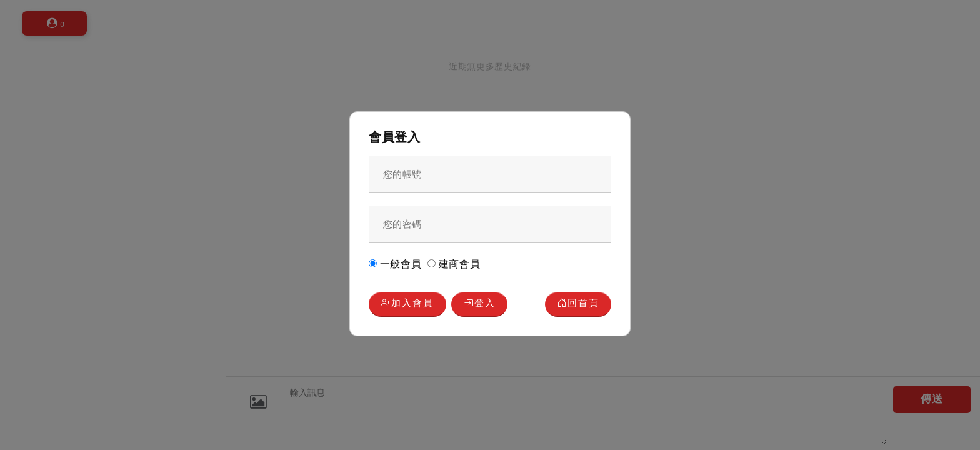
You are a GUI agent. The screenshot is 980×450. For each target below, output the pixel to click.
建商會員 (454, 264)
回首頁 (578, 304)
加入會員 (407, 304)
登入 (480, 304)
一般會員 (395, 264)
